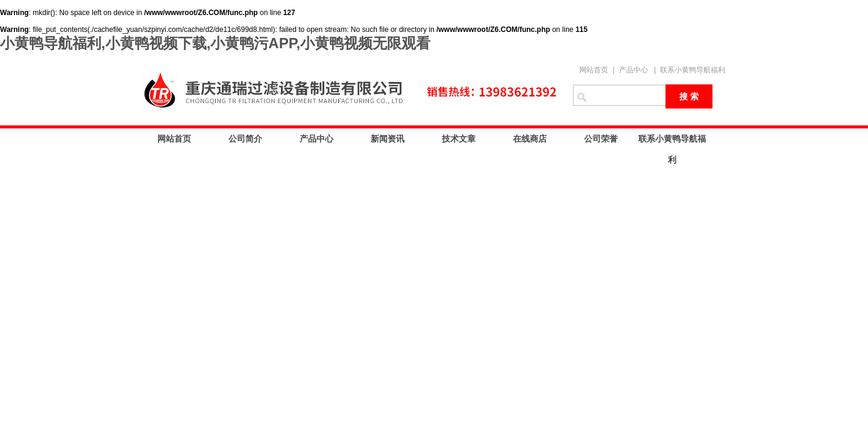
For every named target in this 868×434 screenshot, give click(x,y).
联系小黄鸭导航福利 (693, 70)
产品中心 (634, 70)
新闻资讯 (388, 139)
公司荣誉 (601, 139)
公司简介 (245, 139)
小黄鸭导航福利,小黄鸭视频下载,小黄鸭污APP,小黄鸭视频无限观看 (215, 43)
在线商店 (530, 139)
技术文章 (459, 139)
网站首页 (594, 70)
